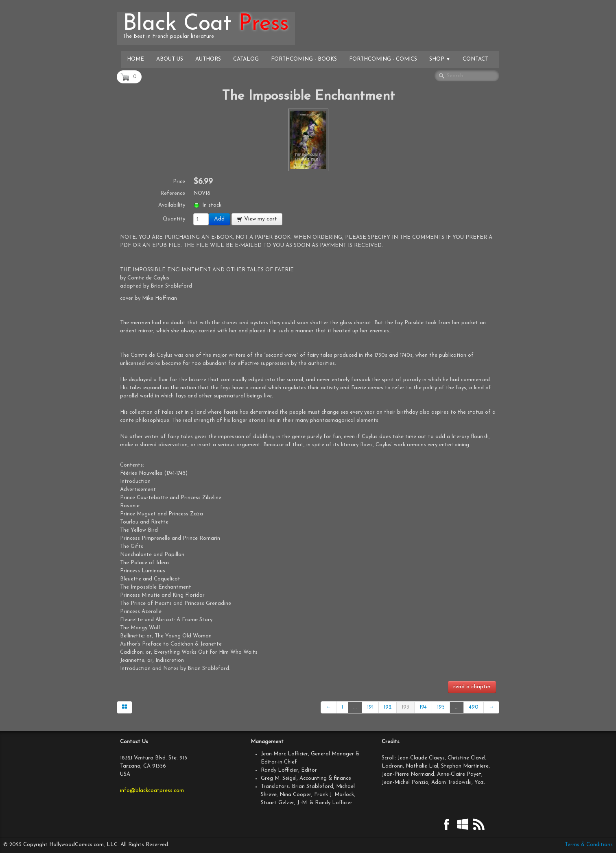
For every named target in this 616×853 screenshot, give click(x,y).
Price (179, 182)
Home (135, 59)
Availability (172, 205)
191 (370, 707)
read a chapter (472, 687)
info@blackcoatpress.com (152, 791)
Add (219, 219)
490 (474, 707)
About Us (170, 59)
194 (423, 707)
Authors (208, 59)
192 (388, 707)
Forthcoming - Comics (383, 59)
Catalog (246, 59)
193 (405, 707)
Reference (173, 193)
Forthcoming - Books (304, 59)
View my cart (257, 219)
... (355, 707)
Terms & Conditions (589, 845)
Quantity (174, 219)
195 (441, 707)
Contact (475, 59)
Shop (440, 59)
